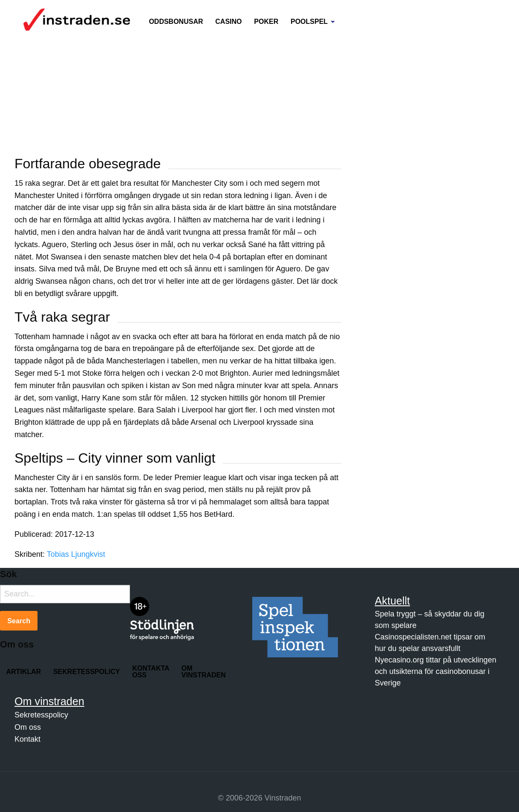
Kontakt (27, 739)
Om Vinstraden (204, 672)
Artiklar (23, 672)
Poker (266, 22)
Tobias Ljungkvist (76, 554)
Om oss (28, 727)
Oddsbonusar (176, 22)
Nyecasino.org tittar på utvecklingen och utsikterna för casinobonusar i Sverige (436, 671)
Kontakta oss (151, 672)
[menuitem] (176, 17)
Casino (228, 22)
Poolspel (309, 22)
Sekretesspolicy (86, 672)
